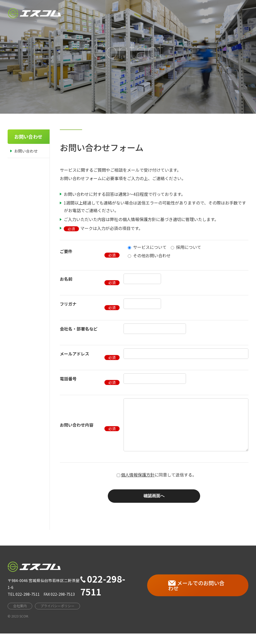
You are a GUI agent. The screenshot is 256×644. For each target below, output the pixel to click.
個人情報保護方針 (138, 485)
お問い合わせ (26, 151)
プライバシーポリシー (57, 616)
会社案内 (144, 10)
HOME (119, 12)
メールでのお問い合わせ (196, 596)
